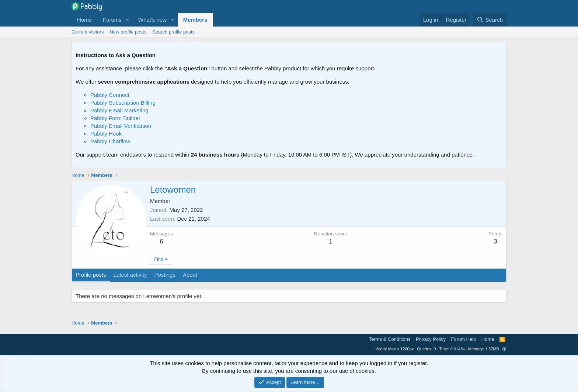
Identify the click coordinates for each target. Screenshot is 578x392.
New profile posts (128, 32)
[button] (128, 20)
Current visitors (88, 32)
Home (84, 20)
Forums (112, 20)
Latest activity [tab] (130, 275)
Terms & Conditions (390, 339)
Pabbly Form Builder (115, 118)
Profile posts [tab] (91, 275)
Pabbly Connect (110, 95)
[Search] (490, 20)
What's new (152, 20)
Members (195, 20)
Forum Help (463, 339)
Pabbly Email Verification (121, 126)
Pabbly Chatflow (110, 141)
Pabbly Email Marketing (119, 110)
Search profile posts (173, 32)
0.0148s (458, 349)
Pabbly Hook (106, 134)
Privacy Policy (431, 339)
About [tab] (190, 275)
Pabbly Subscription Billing (123, 103)
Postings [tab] (165, 275)
